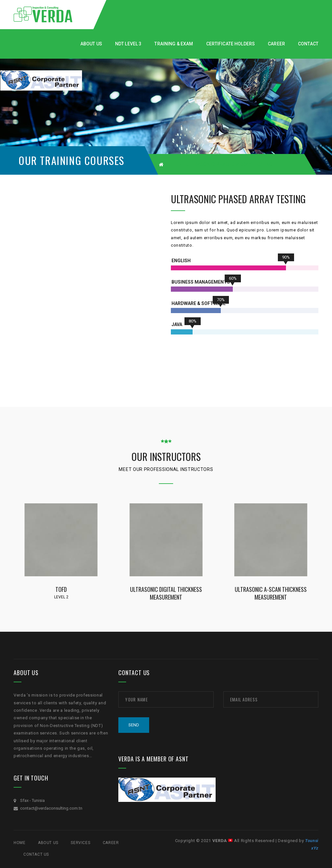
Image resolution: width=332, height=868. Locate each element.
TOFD (61, 589)
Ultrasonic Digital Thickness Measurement (166, 593)
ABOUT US (48, 843)
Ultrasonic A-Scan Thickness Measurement (271, 593)
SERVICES (80, 843)
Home (19, 843)
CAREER (111, 843)
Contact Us (36, 854)
